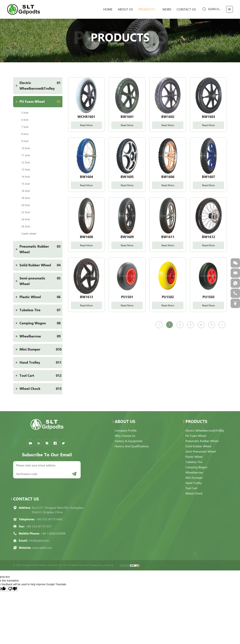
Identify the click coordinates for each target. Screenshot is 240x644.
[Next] (222, 325)
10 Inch (26, 148)
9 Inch (25, 141)
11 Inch (26, 155)
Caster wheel (29, 234)
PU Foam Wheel (41, 102)
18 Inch (26, 198)
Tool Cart (41, 376)
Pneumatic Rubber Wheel (41, 247)
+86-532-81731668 (49, 519)
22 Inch (26, 212)
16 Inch (26, 191)
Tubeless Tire (41, 310)
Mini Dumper (41, 349)
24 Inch (26, 219)
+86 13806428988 (53, 533)
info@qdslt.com (39, 541)
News (167, 9)
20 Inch (26, 205)
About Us (125, 9)
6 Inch (25, 120)
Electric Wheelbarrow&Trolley (41, 84)
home (108, 9)
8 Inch (25, 134)
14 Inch (26, 177)
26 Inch (26, 226)
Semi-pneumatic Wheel (41, 279)
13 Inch (26, 170)
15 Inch (26, 184)
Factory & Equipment (129, 441)
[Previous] (159, 325)
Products (146, 9)
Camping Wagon (41, 323)
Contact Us (186, 9)
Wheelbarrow (41, 336)
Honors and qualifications (132, 446)
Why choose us (125, 436)
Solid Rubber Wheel (41, 265)
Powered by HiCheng (102, 565)
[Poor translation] (13, 589)
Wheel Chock (41, 389)
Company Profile (126, 431)
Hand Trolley (41, 363)
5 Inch (25, 113)
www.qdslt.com (42, 548)
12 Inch (26, 162)
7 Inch (25, 127)
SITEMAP (124, 565)
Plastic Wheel (41, 297)
